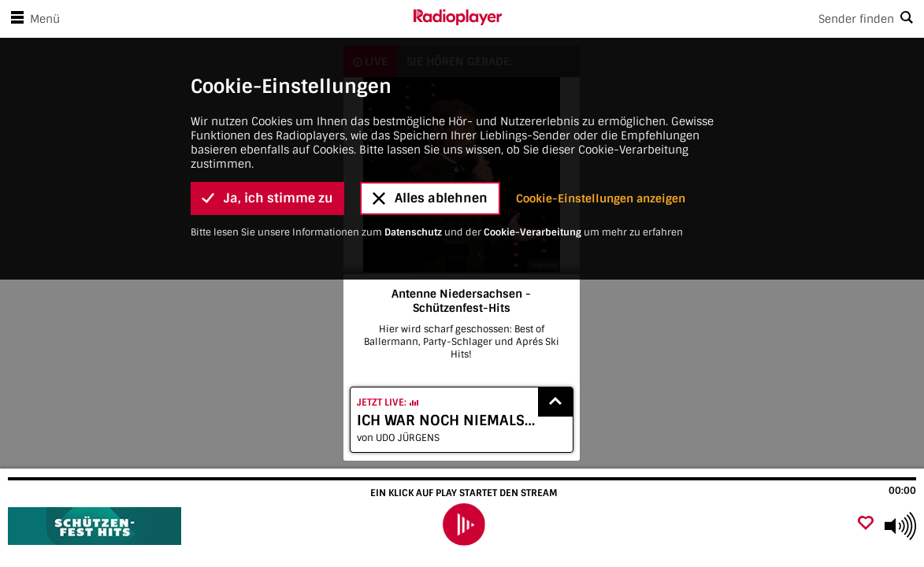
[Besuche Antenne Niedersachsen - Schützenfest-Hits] (96, 526)
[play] (464, 524)
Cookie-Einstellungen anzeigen (601, 114)
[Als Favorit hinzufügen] (866, 524)
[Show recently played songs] (555, 402)
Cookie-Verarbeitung (533, 148)
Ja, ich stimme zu (267, 114)
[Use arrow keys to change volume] (900, 526)
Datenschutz (413, 148)
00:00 (902, 491)
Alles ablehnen (430, 114)
